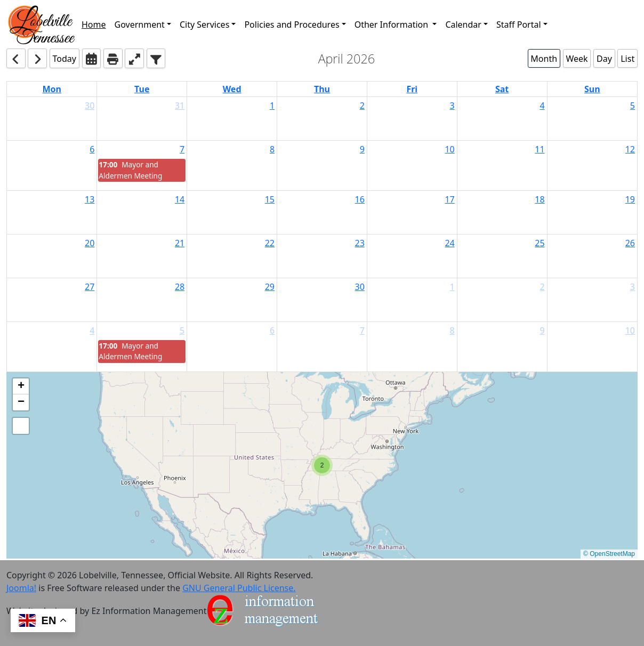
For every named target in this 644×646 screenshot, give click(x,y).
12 (630, 149)
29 (270, 287)
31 (180, 106)
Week (577, 59)
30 (90, 106)
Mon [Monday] (52, 89)
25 (540, 243)
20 (90, 243)
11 (540, 149)
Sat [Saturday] (502, 89)
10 (449, 149)
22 (270, 243)
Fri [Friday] (412, 89)
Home (94, 25)
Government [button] (140, 25)
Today (65, 59)
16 (360, 199)
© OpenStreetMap (609, 554)
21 (180, 243)
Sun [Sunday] (592, 89)
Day (604, 59)
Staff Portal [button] (519, 25)
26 (630, 243)
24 (449, 243)
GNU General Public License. (239, 588)
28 (180, 287)
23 (360, 243)
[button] (42, 24)
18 (540, 199)
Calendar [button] (463, 25)
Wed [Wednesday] (232, 89)
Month (544, 59)
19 (630, 199)
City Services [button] (204, 25)
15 (270, 199)
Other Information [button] (393, 25)
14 (180, 199)
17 (449, 199)
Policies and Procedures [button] (292, 25)
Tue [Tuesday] (142, 89)
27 (90, 287)
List (627, 59)
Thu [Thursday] (322, 89)
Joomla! (21, 588)
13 (90, 199)
